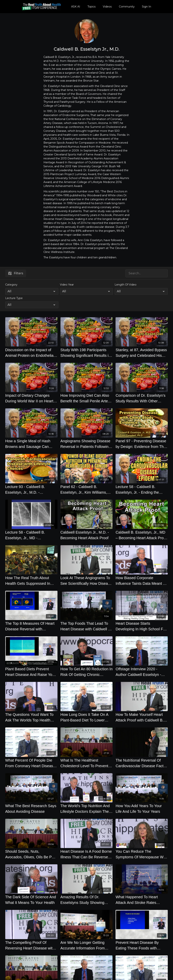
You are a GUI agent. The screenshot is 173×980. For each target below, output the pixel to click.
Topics (91, 7)
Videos (107, 7)
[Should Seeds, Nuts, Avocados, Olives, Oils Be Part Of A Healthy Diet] (31, 854)
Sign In (147, 7)
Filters (16, 273)
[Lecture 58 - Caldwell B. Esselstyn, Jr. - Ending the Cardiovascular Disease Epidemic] (142, 490)
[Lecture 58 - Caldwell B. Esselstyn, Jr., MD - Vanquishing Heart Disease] (31, 535)
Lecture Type (14, 298)
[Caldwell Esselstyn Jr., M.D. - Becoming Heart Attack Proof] (87, 535)
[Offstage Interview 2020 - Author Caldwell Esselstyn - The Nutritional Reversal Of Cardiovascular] (142, 672)
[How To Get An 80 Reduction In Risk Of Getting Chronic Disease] (87, 672)
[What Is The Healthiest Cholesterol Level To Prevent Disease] (87, 763)
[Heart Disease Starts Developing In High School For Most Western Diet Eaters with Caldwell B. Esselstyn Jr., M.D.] (142, 626)
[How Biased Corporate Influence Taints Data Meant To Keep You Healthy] (142, 581)
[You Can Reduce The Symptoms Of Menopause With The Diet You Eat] (142, 854)
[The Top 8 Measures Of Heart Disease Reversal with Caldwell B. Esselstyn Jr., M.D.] (31, 626)
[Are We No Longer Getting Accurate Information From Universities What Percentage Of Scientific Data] (87, 945)
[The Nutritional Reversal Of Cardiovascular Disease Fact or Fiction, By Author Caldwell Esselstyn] (142, 763)
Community (127, 7)
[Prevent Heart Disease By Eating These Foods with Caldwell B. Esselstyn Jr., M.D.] (142, 945)
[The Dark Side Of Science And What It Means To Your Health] (31, 900)
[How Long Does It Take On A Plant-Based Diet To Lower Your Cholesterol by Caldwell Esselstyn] (87, 717)
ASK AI (76, 7)
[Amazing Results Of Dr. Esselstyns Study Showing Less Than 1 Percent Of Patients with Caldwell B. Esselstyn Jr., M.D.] (87, 900)
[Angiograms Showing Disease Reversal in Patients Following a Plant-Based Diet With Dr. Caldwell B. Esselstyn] (87, 444)
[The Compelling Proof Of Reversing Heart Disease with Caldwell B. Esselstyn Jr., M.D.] (31, 945)
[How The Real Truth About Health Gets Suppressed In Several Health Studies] (31, 581)
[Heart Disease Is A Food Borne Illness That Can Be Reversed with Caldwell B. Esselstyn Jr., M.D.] (87, 854)
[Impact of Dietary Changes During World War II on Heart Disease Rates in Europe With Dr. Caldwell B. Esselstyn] (31, 398)
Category (11, 285)
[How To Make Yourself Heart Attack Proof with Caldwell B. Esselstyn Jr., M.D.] (142, 717)
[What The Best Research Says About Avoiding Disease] (31, 809)
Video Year (67, 285)
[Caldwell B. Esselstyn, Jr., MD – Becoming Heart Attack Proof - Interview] (142, 535)
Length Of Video (126, 285)
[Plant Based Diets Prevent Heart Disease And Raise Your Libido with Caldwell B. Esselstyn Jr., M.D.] (31, 672)
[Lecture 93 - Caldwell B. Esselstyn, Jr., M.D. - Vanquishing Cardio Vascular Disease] (31, 490)
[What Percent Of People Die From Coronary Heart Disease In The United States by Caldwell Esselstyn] (31, 763)
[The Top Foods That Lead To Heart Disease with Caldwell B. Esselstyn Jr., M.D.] (87, 626)
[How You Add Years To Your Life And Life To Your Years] (142, 809)
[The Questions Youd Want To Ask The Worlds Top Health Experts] (31, 717)
